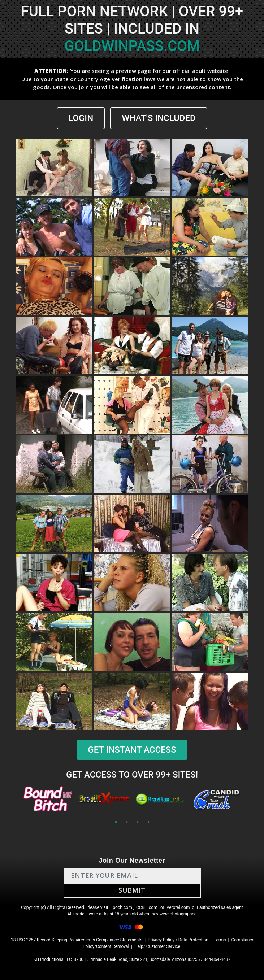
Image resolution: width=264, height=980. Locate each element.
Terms (220, 940)
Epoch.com (121, 907)
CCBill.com (147, 907)
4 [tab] (148, 822)
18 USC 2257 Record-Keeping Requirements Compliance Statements (77, 940)
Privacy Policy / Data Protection (178, 940)
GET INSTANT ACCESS (132, 750)
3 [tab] (138, 822)
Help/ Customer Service (157, 946)
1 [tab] (116, 822)
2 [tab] (127, 822)
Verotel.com (178, 907)
